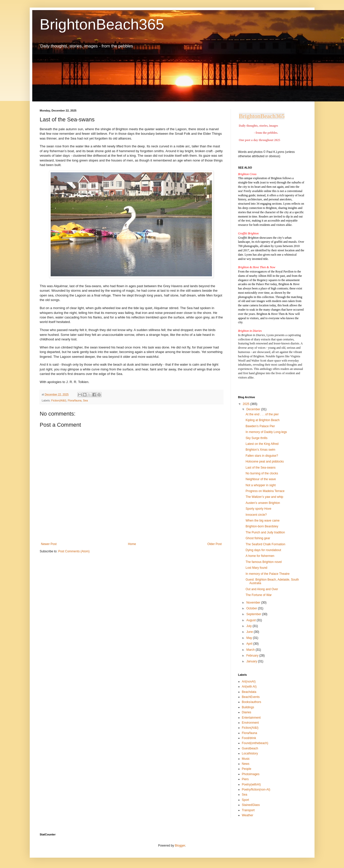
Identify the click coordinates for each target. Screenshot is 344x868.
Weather (248, 815)
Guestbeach (250, 748)
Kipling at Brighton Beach (262, 420)
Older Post (215, 544)
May (249, 638)
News (246, 764)
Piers (245, 779)
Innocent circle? (256, 515)
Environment (250, 723)
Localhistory (250, 753)
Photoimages (251, 774)
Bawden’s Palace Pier (260, 426)
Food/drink (249, 738)
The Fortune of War (259, 595)
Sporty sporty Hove (258, 509)
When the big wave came (262, 521)
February (253, 656)
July (249, 626)
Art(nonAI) (249, 682)
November (254, 603)
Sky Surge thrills (256, 438)
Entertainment (251, 718)
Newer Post (49, 544)
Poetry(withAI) (251, 784)
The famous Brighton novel (263, 562)
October (252, 608)
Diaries (247, 712)
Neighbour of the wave (261, 479)
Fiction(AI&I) (59, 400)
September (254, 614)
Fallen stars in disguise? (262, 456)
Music (246, 759)
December (254, 409)
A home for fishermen (260, 556)
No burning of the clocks (262, 473)
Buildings (248, 707)
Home (132, 544)
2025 (246, 404)
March (251, 650)
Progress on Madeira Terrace (265, 491)
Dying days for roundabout (263, 550)
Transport (248, 810)
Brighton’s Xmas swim (260, 450)
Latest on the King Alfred (262, 444)
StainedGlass (251, 805)
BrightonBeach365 (102, 24)
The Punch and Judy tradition (265, 532)
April (250, 644)
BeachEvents (251, 697)
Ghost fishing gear (258, 538)
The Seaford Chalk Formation (265, 544)
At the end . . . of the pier (262, 414)
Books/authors (252, 702)
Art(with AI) (249, 687)
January (252, 661)
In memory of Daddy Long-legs (266, 432)
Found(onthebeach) (255, 743)
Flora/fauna (75, 400)
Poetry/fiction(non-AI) (256, 790)
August (251, 620)
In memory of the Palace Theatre (268, 574)
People (247, 769)
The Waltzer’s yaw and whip (264, 497)
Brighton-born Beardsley (262, 526)
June (250, 632)
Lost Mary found (256, 568)
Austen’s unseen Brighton (263, 503)
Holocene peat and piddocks (264, 462)
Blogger (180, 846)
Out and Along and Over (262, 589)
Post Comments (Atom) (74, 551)
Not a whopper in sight (260, 485)
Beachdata (249, 692)
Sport (246, 800)
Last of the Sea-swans (260, 468)
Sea (85, 400)
